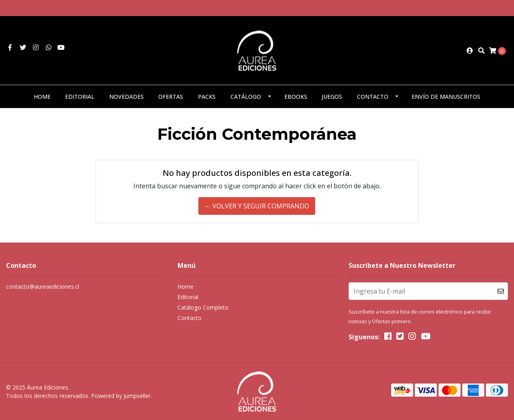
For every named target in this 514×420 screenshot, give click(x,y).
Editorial (80, 97)
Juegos (332, 97)
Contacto (373, 97)
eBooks (296, 97)
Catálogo (246, 97)
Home (42, 97)
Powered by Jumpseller (121, 396)
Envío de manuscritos (446, 97)
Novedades (126, 97)
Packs (207, 97)
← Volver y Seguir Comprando (257, 206)
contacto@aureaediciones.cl (43, 286)
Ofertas (171, 97)
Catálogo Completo (203, 307)
